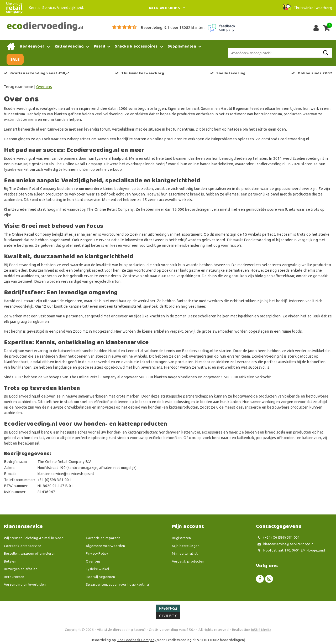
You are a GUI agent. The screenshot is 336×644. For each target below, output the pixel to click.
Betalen (10, 561)
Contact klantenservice (23, 546)
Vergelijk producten (188, 561)
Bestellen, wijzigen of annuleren (30, 553)
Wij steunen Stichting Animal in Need (34, 538)
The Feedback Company (137, 640)
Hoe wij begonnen (101, 577)
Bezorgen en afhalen (21, 569)
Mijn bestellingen (186, 546)
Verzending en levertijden (25, 584)
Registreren (182, 538)
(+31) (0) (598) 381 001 (278, 537)
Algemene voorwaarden (105, 546)
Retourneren (14, 577)
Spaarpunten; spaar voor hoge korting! (118, 584)
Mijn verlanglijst (185, 553)
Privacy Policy (97, 553)
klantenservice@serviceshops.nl (285, 544)
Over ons (44, 87)
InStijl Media (261, 630)
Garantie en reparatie (103, 538)
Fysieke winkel (98, 569)
